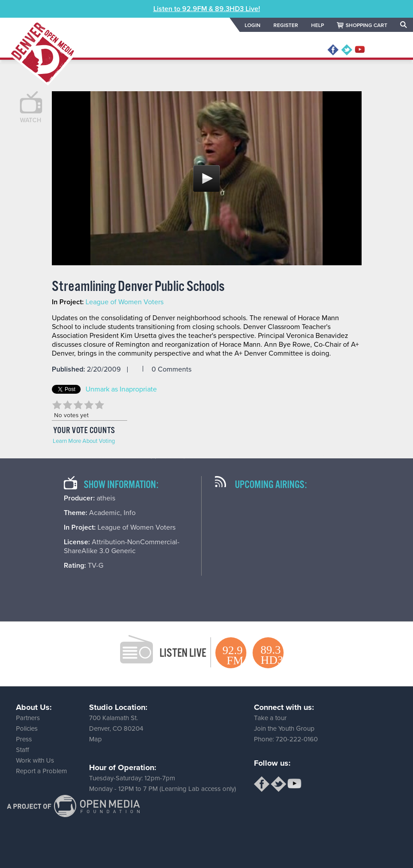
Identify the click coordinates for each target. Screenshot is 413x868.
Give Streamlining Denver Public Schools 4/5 (89, 405)
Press (24, 739)
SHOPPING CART (366, 25)
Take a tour (270, 718)
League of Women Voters (125, 302)
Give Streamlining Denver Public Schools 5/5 (100, 405)
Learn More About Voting (84, 441)
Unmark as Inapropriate (121, 389)
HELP (318, 25)
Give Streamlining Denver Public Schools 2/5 (68, 405)
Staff (22, 750)
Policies (27, 728)
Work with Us (35, 760)
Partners (28, 718)
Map (95, 739)
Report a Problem (41, 771)
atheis (106, 498)
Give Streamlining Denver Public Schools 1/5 (57, 405)
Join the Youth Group (284, 728)
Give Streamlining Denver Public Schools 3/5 (78, 405)
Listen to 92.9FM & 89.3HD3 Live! (207, 9)
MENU (388, 50)
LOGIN (253, 25)
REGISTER (286, 25)
